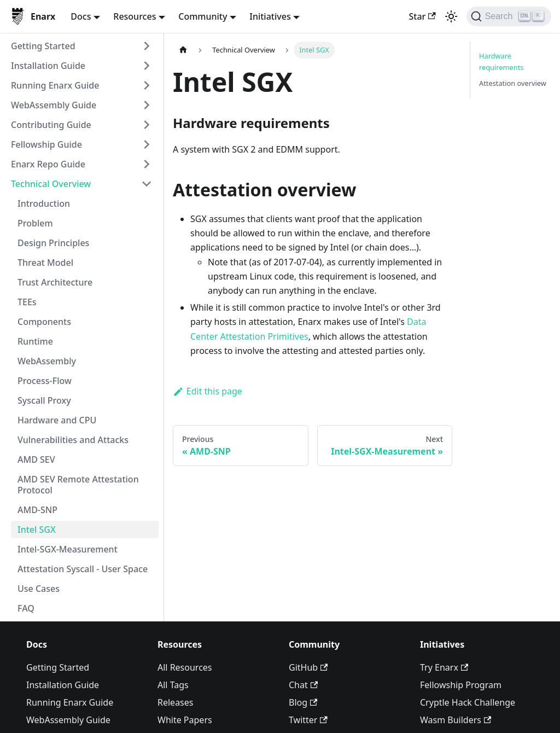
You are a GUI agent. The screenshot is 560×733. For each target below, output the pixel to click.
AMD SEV (36, 459)
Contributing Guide (51, 125)
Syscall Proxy (44, 400)
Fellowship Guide (46, 144)
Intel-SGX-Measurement (68, 549)
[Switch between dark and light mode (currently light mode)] (451, 16)
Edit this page (208, 391)
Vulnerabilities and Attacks (73, 440)
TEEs (27, 302)
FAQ (26, 608)
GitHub (308, 667)
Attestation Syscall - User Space (83, 569)
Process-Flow (45, 381)
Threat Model (45, 263)
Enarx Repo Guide (48, 164)
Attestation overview (513, 83)
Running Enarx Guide (55, 85)
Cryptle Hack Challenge (468, 702)
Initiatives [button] (270, 16)
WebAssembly (47, 361)
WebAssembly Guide (54, 105)
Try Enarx (444, 667)
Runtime (35, 341)
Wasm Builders (456, 720)
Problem (35, 223)
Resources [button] (135, 16)
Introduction (44, 203)
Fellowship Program (461, 685)
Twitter (308, 720)
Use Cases (39, 589)
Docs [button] (81, 16)
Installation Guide (48, 66)
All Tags (173, 685)
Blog (303, 702)
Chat (303, 685)
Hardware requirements (501, 62)
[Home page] (183, 50)
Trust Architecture (55, 282)
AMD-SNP (37, 510)
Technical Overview (51, 184)
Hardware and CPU (57, 420)
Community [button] (203, 16)
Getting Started (43, 46)
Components (44, 322)
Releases (175, 702)
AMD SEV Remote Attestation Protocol (78, 485)
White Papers (185, 720)
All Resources (185, 667)
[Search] (509, 16)
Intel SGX (37, 530)
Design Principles (53, 243)
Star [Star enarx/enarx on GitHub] (422, 16)
